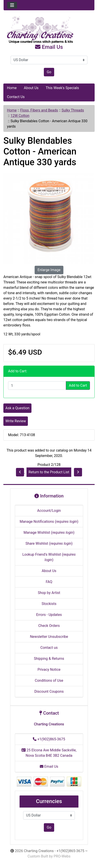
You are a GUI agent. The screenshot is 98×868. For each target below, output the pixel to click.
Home (12, 88)
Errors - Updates (49, 615)
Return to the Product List (49, 472)
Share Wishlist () (49, 543)
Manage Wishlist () (49, 533)
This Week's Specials (62, 88)
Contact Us (16, 97)
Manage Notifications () (49, 522)
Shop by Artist (49, 593)
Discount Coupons (49, 691)
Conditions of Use (49, 680)
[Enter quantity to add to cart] (37, 386)
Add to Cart (78, 385)
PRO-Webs (62, 856)
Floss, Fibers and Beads (39, 110)
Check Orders (49, 626)
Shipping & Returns (49, 659)
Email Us (49, 47)
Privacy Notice (49, 670)
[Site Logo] (49, 30)
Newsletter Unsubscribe (49, 637)
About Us (31, 88)
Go (49, 72)
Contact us (49, 648)
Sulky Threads (73, 110)
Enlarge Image (49, 270)
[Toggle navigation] (12, 5)
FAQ (49, 582)
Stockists (49, 604)
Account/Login (49, 511)
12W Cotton (20, 116)
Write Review (16, 421)
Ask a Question (17, 408)
